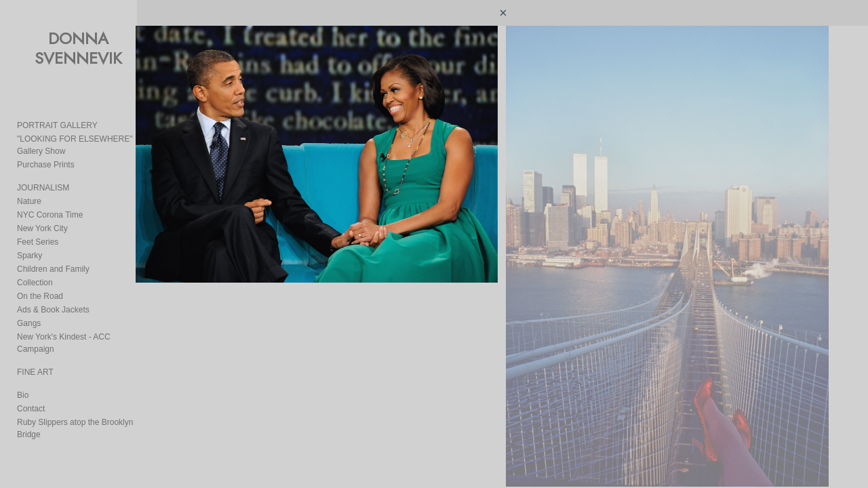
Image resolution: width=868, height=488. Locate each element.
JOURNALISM (43, 188)
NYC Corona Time (50, 215)
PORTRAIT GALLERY (57, 125)
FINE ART (35, 360)
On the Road (40, 296)
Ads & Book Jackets (53, 310)
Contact (31, 396)
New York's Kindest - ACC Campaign (83, 337)
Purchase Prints (46, 165)
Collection (35, 283)
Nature (29, 201)
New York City (42, 228)
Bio (23, 383)
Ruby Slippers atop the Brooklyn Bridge (88, 410)
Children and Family (53, 269)
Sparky (29, 256)
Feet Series (38, 242)
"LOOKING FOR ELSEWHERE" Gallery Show (89, 145)
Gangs (29, 323)
